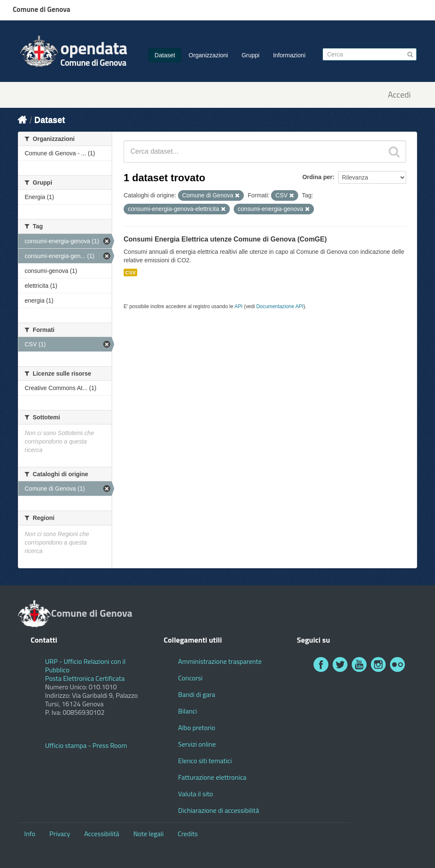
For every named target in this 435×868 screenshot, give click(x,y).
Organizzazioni (208, 55)
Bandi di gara (196, 694)
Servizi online (197, 744)
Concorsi (190, 678)
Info (30, 834)
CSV (130, 272)
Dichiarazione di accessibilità (218, 810)
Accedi (399, 95)
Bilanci (187, 711)
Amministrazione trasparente (220, 661)
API (239, 306)
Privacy (60, 834)
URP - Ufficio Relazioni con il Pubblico (85, 666)
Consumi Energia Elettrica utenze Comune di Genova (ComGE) (225, 239)
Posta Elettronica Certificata (85, 678)
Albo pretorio (196, 728)
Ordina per (318, 177)
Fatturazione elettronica (212, 777)
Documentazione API (280, 306)
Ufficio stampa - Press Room (86, 745)
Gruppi (251, 55)
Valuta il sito (195, 794)
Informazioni (289, 55)
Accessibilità (102, 834)
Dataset (165, 55)
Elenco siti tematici (205, 761)
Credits (188, 834)
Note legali (149, 834)
